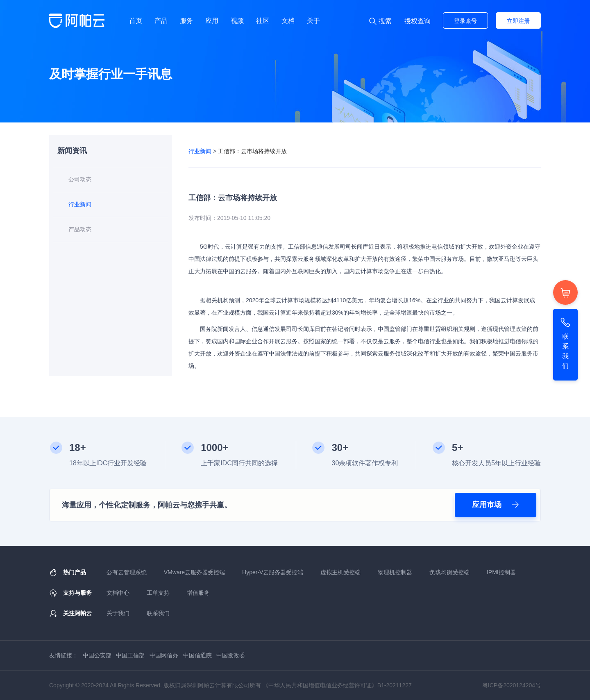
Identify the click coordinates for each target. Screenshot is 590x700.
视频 (237, 21)
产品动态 (80, 229)
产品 (161, 21)
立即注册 (518, 21)
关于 (313, 21)
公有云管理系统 (127, 572)
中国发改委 (231, 655)
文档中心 (118, 593)
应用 (212, 21)
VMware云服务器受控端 (194, 572)
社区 (263, 21)
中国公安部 (97, 655)
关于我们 (118, 613)
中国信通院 (197, 655)
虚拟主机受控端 (340, 572)
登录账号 (465, 21)
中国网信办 (164, 655)
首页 (136, 21)
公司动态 (80, 179)
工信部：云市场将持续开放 (252, 151)
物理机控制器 (395, 572)
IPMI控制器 (501, 572)
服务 (186, 21)
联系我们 (158, 613)
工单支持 (158, 593)
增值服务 (198, 593)
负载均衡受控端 (449, 572)
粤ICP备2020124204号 (512, 685)
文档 (288, 21)
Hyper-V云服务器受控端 (273, 572)
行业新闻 (80, 204)
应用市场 (495, 505)
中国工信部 (130, 655)
